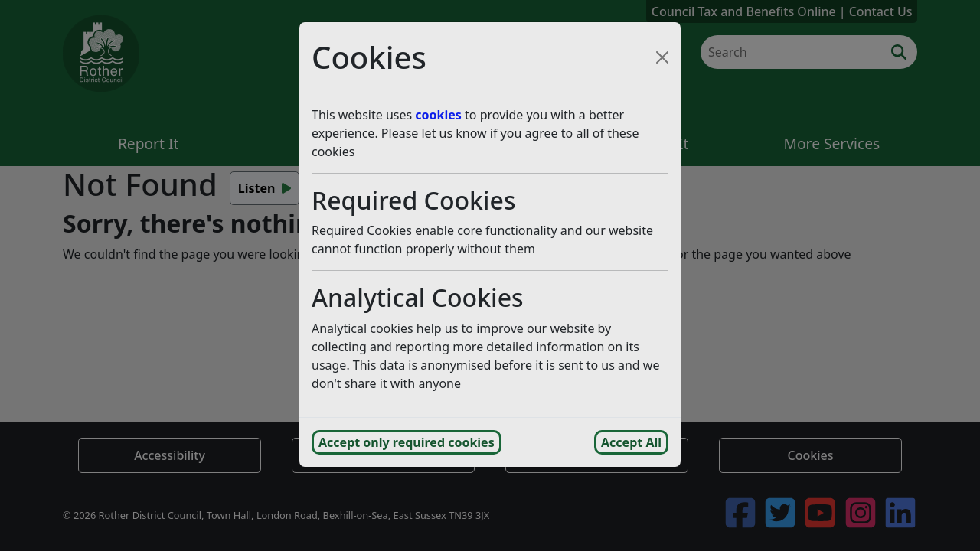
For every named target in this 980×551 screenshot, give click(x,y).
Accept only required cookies (407, 442)
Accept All (631, 442)
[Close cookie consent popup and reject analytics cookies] (662, 57)
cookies (438, 115)
